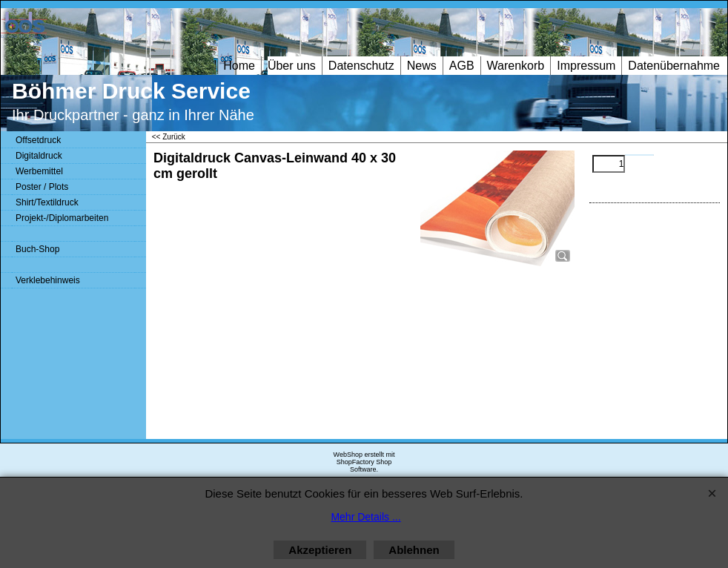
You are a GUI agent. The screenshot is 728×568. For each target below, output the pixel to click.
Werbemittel (39, 171)
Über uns (292, 66)
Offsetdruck (38, 140)
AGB (462, 66)
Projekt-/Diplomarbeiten (62, 218)
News (422, 66)
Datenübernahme (674, 66)
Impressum (586, 66)
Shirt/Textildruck (47, 202)
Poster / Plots (42, 187)
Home (239, 66)
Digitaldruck (39, 156)
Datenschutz (361, 66)
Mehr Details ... (365, 517)
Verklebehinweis (48, 280)
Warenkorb (516, 66)
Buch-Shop (37, 249)
